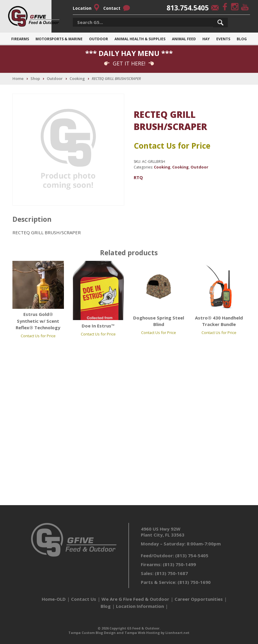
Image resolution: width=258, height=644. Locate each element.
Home (18, 78)
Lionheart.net (177, 633)
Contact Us (84, 599)
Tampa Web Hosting (142, 633)
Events (223, 39)
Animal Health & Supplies (140, 39)
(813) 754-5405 (192, 555)
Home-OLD (54, 599)
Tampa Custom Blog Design (92, 633)
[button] (220, 23)
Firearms (20, 39)
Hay (206, 39)
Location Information (140, 606)
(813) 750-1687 (171, 573)
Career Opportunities (199, 599)
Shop (35, 78)
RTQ (138, 177)
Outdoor (99, 39)
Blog (242, 39)
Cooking (77, 78)
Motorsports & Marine (59, 39)
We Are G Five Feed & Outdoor (135, 599)
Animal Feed (184, 39)
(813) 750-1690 (194, 582)
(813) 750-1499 (179, 564)
